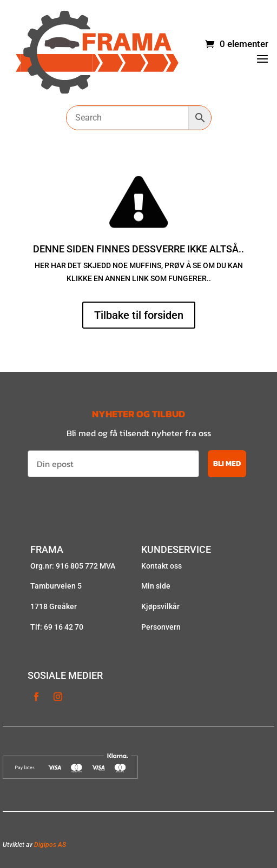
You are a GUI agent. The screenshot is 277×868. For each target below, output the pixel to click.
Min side (156, 586)
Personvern (161, 627)
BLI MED (227, 463)
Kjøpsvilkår (160, 606)
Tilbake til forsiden (139, 315)
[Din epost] (113, 464)
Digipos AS (50, 845)
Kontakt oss (161, 566)
